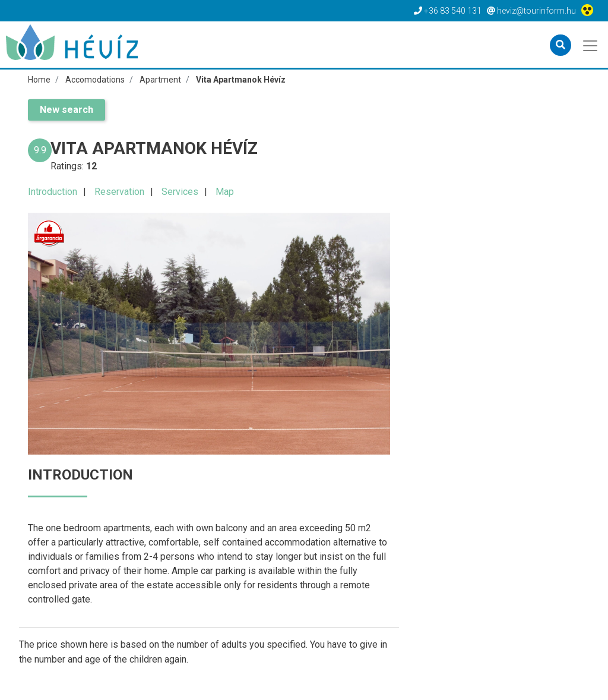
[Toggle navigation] (591, 45)
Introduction (53, 192)
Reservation (119, 192)
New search (66, 110)
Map (225, 192)
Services (180, 192)
